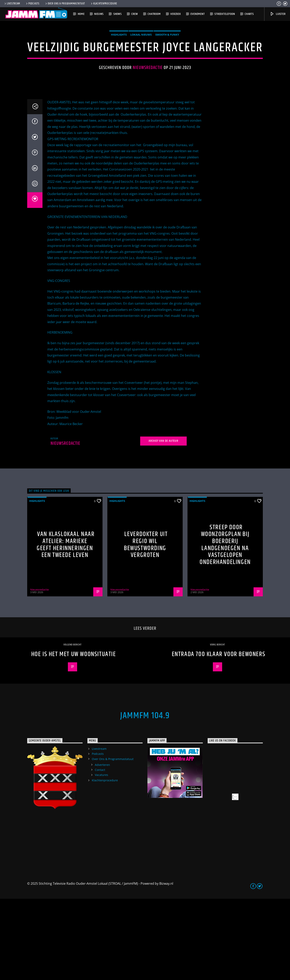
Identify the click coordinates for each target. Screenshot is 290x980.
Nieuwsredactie (148, 108)
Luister (278, 14)
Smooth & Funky (167, 75)
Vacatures (101, 856)
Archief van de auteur (163, 522)
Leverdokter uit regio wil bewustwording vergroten (146, 626)
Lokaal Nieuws (141, 75)
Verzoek (176, 14)
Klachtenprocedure (104, 4)
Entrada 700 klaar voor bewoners (219, 735)
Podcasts (32, 4)
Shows (118, 14)
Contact (100, 851)
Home (81, 14)
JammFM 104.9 (145, 797)
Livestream (12, 4)
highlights (119, 75)
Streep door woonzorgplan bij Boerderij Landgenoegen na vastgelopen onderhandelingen (225, 626)
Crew (135, 14)
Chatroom (154, 14)
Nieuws (99, 14)
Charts (249, 14)
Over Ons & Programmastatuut (65, 4)
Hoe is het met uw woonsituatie (74, 735)
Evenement (198, 14)
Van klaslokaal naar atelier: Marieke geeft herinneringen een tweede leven (66, 626)
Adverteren (102, 846)
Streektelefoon (225, 14)
